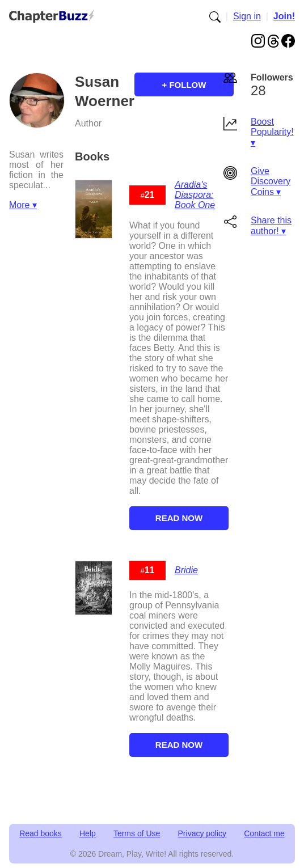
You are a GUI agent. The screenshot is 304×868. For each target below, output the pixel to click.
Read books (41, 833)
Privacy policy (202, 833)
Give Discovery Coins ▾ (271, 181)
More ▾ (23, 205)
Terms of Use (137, 833)
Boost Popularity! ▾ (272, 132)
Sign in (247, 16)
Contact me (264, 833)
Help (88, 833)
